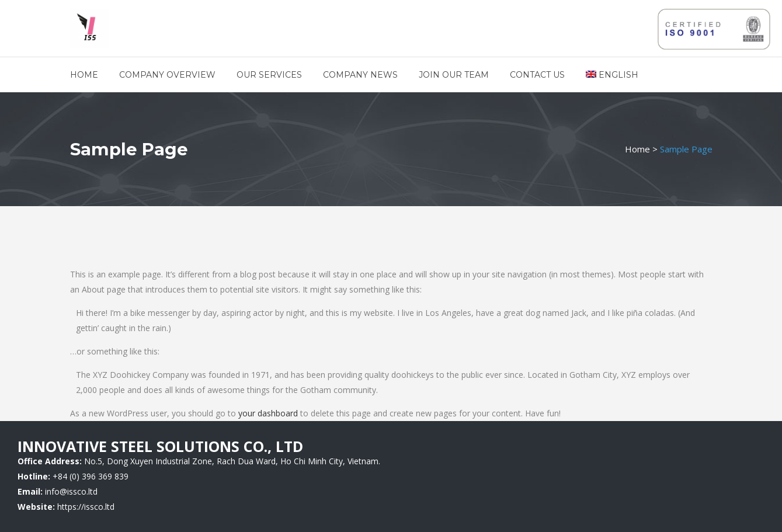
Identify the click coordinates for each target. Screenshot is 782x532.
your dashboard (268, 413)
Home (637, 149)
